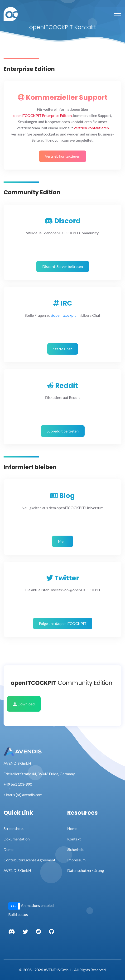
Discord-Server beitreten (63, 266)
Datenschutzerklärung (86, 870)
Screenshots (14, 828)
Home (72, 828)
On (13, 906)
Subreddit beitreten (63, 431)
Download (24, 704)
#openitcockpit (63, 315)
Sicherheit (75, 849)
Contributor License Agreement (29, 860)
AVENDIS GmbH (17, 870)
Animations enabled (37, 905)
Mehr (62, 541)
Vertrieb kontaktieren (63, 156)
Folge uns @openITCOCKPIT (63, 623)
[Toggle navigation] (118, 14)
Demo (9, 849)
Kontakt (74, 839)
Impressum (76, 860)
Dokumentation (17, 839)
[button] (14, 906)
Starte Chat (63, 349)
